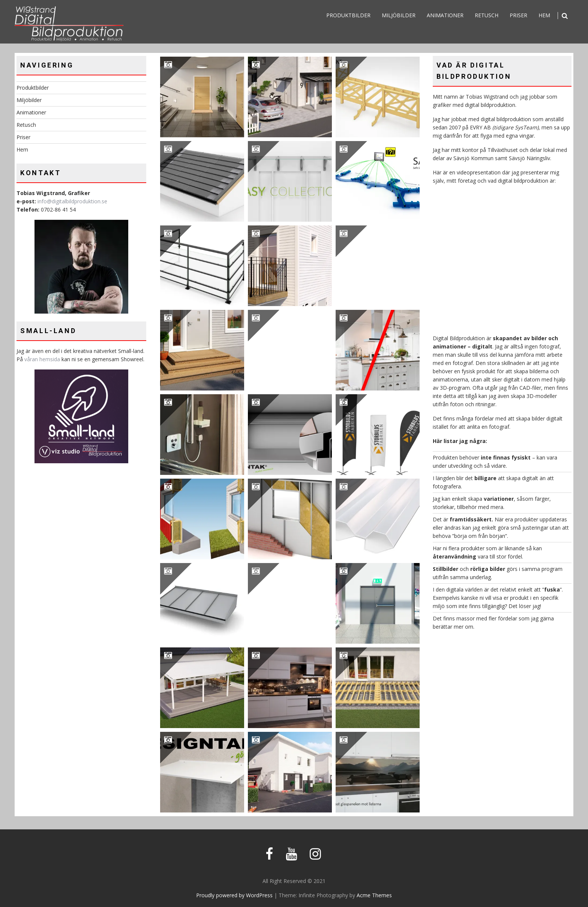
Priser (518, 15)
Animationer (445, 15)
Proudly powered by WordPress (234, 895)
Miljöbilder (399, 15)
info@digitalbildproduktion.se (72, 201)
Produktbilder (348, 15)
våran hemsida (42, 359)
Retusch (487, 15)
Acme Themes (374, 895)
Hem (544, 15)
